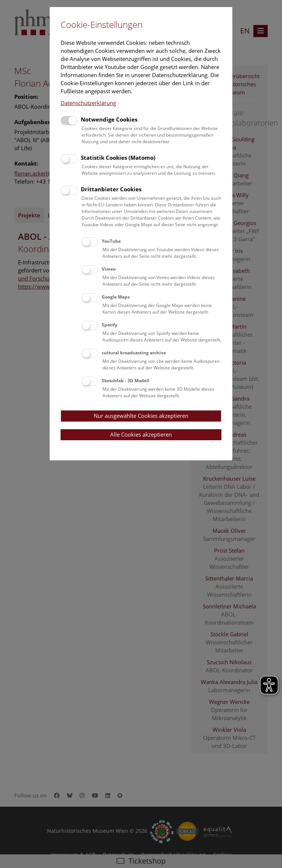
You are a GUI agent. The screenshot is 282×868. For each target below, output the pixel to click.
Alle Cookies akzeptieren (141, 434)
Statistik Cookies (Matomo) (118, 158)
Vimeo (109, 269)
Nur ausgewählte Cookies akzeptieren (141, 416)
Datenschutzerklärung (88, 103)
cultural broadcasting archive (134, 353)
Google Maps (116, 297)
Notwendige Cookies (109, 119)
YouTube (111, 241)
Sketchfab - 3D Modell (126, 381)
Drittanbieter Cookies (111, 189)
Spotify (110, 325)
